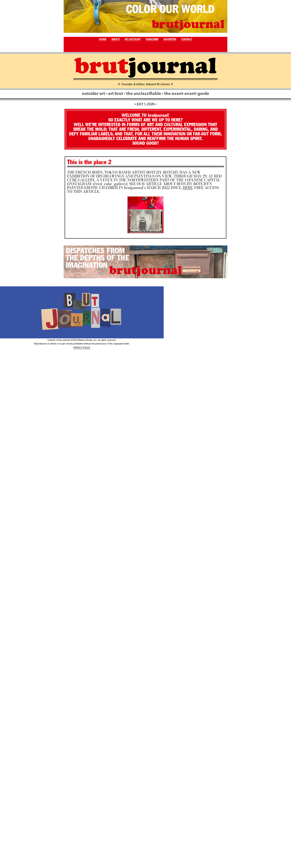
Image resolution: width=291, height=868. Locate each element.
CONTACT (187, 39)
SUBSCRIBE (152, 39)
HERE (188, 188)
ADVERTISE (170, 39)
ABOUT (115, 39)
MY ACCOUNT (133, 39)
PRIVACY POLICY (82, 348)
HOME (103, 39)
